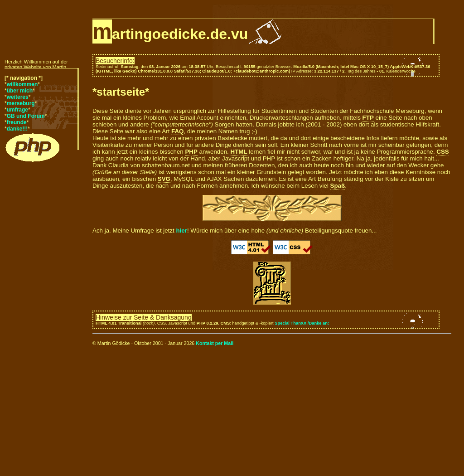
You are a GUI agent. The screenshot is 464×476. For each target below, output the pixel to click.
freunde (17, 122)
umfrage (17, 110)
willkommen (22, 84)
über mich (20, 91)
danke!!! (17, 129)
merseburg (21, 103)
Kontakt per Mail (215, 343)
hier (181, 231)
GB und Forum (26, 116)
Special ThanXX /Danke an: (302, 323)
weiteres (18, 97)
